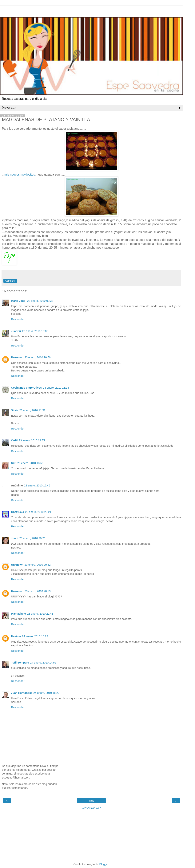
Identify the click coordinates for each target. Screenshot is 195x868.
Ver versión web (91, 808)
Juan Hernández (22, 693)
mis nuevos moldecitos (20, 174)
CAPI (14, 440)
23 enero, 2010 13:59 (30, 463)
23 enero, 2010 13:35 (32, 440)
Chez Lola (18, 512)
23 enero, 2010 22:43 (40, 614)
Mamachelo (18, 614)
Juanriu (16, 331)
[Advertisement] (91, 10)
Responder (18, 319)
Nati (14, 463)
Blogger (104, 864)
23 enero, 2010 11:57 (32, 410)
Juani (15, 538)
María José (18, 301)
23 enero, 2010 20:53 (38, 591)
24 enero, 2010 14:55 (43, 663)
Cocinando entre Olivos (26, 388)
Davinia (16, 636)
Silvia (15, 410)
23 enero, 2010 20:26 (32, 538)
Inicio (91, 801)
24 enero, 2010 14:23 (35, 636)
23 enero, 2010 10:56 (38, 357)
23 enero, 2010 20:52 (38, 565)
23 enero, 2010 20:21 (38, 512)
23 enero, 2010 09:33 (40, 301)
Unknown (17, 357)
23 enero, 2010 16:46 (37, 486)
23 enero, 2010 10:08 (35, 331)
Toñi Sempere (20, 663)
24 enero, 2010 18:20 (46, 693)
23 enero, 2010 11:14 (56, 388)
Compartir (10, 281)
